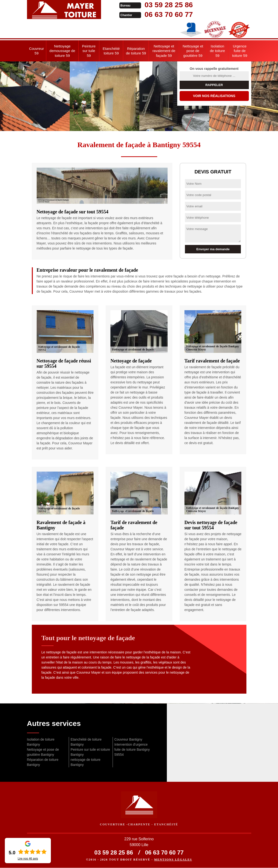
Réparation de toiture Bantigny (43, 762)
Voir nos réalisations (214, 96)
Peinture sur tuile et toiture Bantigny (90, 752)
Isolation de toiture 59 (218, 51)
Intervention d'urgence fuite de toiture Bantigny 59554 (132, 750)
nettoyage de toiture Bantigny (86, 762)
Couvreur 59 (37, 51)
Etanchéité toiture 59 (111, 51)
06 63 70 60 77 (160, 14)
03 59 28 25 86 (160, 5)
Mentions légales (173, 860)
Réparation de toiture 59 (136, 51)
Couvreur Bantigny (128, 739)
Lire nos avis (28, 859)
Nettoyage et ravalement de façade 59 (164, 51)
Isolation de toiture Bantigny (41, 742)
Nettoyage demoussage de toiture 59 (62, 51)
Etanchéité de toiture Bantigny (86, 742)
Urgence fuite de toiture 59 (240, 51)
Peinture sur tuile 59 (89, 51)
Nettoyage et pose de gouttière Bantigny (43, 752)
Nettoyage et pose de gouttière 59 (193, 51)
